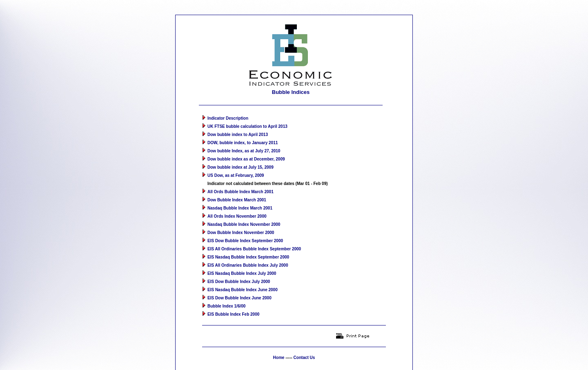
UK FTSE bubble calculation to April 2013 (247, 119)
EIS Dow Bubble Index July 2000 (239, 275)
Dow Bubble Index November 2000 (241, 226)
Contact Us (304, 351)
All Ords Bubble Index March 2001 (241, 185)
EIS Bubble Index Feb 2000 (233, 307)
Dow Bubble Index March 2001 (237, 193)
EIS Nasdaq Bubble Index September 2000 (248, 250)
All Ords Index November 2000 (237, 209)
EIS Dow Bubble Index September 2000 (245, 234)
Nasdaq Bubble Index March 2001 (240, 201)
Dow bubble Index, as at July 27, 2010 (244, 144)
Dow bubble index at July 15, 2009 (241, 160)
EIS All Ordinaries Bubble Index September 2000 (254, 242)
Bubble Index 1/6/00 (226, 299)
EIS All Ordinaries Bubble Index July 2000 (248, 258)
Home (279, 351)
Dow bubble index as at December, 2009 (246, 152)
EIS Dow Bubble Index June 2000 (239, 291)
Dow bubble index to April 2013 (238, 128)
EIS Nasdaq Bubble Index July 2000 (242, 266)
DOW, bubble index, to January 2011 (243, 136)
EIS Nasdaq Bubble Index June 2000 (243, 283)
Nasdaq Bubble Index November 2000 (244, 217)
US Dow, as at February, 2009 (236, 168)
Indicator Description (228, 111)
